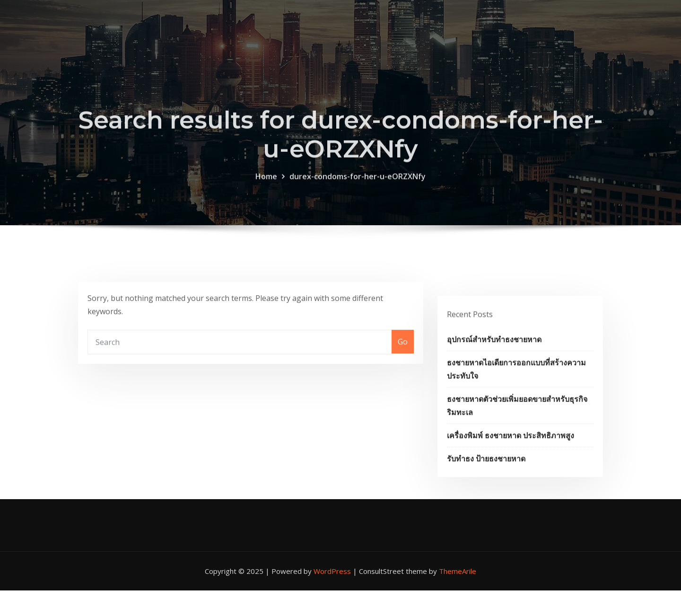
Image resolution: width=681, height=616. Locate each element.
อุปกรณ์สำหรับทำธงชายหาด (494, 360)
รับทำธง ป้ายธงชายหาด (486, 479)
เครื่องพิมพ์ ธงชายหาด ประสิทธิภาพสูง (511, 456)
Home (266, 185)
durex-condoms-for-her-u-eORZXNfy (358, 185)
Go (403, 351)
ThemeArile (458, 571)
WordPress (332, 571)
